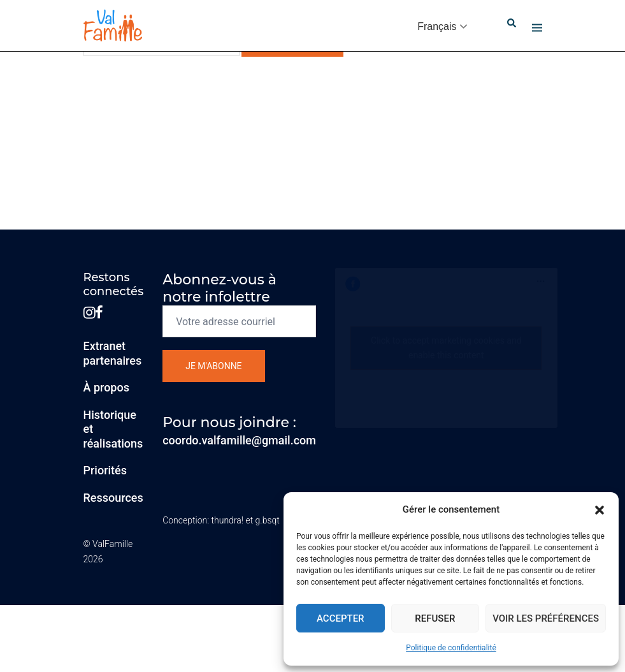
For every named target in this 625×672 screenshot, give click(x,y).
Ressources (113, 498)
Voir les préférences (546, 618)
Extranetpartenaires (113, 353)
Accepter (341, 618)
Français (437, 26)
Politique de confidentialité (451, 648)
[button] (600, 510)
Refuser (435, 618)
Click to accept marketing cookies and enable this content (446, 348)
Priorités (105, 470)
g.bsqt (268, 520)
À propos (106, 387)
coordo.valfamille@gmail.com (239, 440)
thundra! (227, 520)
